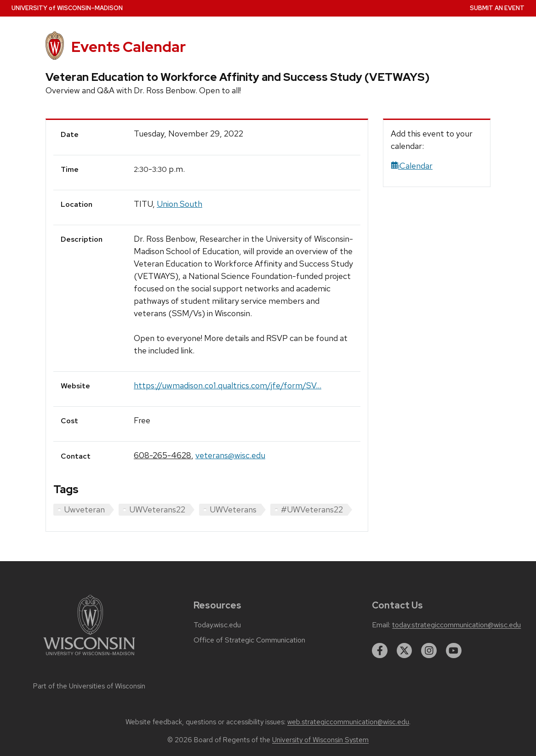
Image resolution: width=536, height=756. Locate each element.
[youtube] (454, 651)
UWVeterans (233, 509)
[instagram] (429, 651)
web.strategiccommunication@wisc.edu (348, 722)
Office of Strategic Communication (249, 640)
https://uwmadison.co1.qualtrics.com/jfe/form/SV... (228, 385)
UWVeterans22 (157, 509)
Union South (180, 204)
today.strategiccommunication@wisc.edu (456, 625)
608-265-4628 (163, 455)
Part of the (89, 686)
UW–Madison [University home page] (67, 8)
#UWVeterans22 (312, 509)
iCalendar (412, 166)
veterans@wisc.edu (230, 455)
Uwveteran (84, 509)
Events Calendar (128, 47)
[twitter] (405, 651)
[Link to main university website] (89, 657)
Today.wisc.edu (217, 625)
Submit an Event (497, 8)
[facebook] (380, 651)
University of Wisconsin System (320, 740)
